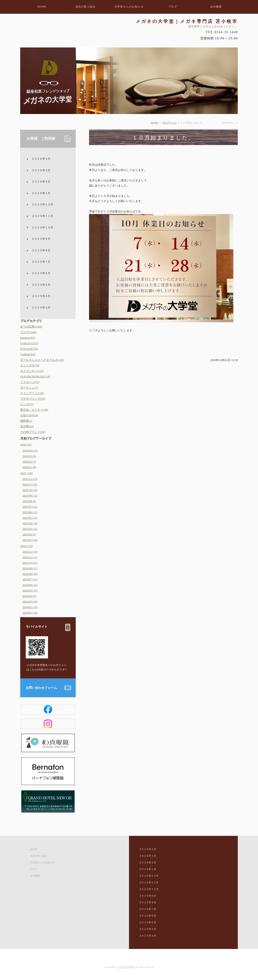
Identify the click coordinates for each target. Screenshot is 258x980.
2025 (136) (27, 473)
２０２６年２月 (41, 182)
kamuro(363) (28, 338)
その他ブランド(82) (33, 432)
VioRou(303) (28, 354)
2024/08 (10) (30, 574)
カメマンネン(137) (32, 371)
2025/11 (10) (30, 484)
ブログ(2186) (28, 332)
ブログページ (169, 123)
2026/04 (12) (30, 451)
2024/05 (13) (30, 590)
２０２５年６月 (41, 273)
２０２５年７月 (41, 262)
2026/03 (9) (29, 456)
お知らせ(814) (29, 415)
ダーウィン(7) (29, 388)
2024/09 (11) (30, 568)
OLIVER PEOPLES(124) (35, 376)
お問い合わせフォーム (41, 688)
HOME (42, 7)
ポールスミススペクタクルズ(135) (42, 360)
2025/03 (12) (30, 529)
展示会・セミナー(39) (34, 410)
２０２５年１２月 (42, 204)
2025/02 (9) (29, 534)
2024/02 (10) (30, 607)
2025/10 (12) (30, 490)
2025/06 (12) (30, 512)
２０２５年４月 (41, 296)
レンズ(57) (27, 404)
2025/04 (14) (30, 523)
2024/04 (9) (29, 596)
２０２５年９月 (41, 239)
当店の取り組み (85, 7)
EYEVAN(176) (29, 349)
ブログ (173, 7)
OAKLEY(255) (29, 343)
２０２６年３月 (41, 170)
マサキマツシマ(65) (33, 399)
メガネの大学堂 (126, 967)
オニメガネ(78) (30, 365)
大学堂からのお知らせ (129, 7)
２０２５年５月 (41, 285)
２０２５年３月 (41, 308)
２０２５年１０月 (42, 228)
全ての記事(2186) (31, 327)
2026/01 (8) (29, 467)
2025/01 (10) (30, 540)
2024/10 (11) (30, 563)
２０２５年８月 (41, 250)
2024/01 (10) (30, 613)
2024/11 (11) (30, 557)
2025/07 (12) (30, 507)
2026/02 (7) (29, 462)
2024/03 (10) (30, 602)
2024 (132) (27, 546)
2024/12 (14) (30, 552)
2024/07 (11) (30, 579)
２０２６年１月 (41, 193)
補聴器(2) (26, 421)
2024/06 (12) (30, 585)
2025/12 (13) (30, 479)
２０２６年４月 (41, 159)
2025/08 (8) (29, 501)
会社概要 (216, 7)
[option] (129, 81)
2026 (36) (26, 445)
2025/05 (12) (30, 518)
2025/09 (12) (30, 496)
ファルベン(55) (30, 382)
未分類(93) (27, 426)
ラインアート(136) (32, 393)
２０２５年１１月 (42, 216)
